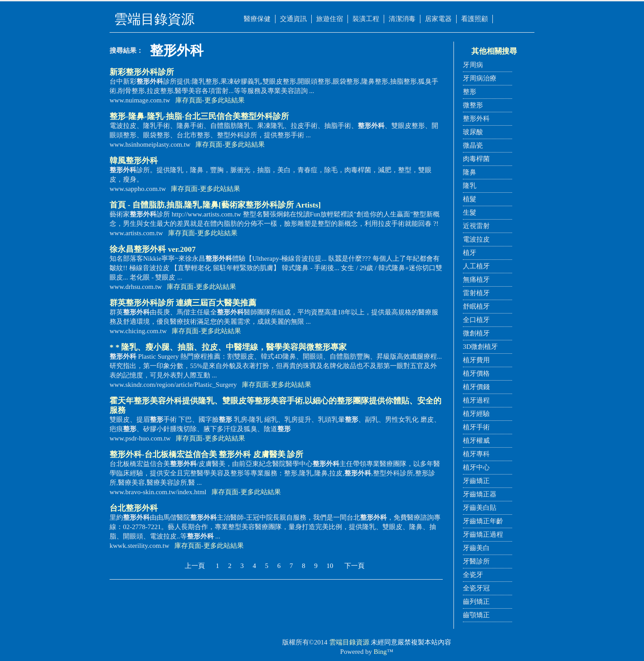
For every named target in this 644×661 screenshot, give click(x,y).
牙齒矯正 (476, 481)
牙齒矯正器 (480, 494)
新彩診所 (142, 72)
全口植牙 (476, 320)
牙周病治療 (480, 78)
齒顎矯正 (476, 615)
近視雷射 (476, 226)
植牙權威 (476, 441)
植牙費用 (476, 360)
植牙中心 (476, 467)
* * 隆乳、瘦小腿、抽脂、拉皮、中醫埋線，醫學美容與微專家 (228, 347)
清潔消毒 (402, 19)
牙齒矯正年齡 (483, 521)
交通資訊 (293, 19)
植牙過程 (476, 400)
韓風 (134, 161)
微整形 (473, 105)
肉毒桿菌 (476, 159)
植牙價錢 (476, 387)
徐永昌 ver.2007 (153, 249)
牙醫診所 (476, 561)
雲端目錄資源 (349, 642)
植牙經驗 (476, 414)
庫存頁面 (189, 100)
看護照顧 (475, 19)
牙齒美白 (476, 548)
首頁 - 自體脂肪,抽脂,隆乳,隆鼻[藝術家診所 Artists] (215, 205)
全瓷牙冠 (476, 588)
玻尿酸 (473, 132)
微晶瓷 (473, 145)
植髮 (470, 199)
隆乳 (470, 186)
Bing (380, 652)
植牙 (470, 253)
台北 (134, 508)
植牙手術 (476, 427)
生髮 (470, 212)
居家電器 (438, 19)
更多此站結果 (225, 100)
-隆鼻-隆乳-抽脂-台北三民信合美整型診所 (199, 116)
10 (330, 566)
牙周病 (473, 65)
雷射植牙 (476, 293)
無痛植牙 (476, 280)
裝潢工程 (366, 19)
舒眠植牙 (476, 306)
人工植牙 (476, 266)
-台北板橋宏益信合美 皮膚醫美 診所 (206, 454)
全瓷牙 (473, 575)
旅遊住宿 (330, 19)
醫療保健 (257, 19)
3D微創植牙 (480, 347)
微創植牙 (476, 333)
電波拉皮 (476, 239)
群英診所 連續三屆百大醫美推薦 (183, 303)
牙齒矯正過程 (483, 534)
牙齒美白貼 (480, 508)
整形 (470, 92)
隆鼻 (470, 172)
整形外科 (476, 119)
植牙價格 (476, 373)
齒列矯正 (476, 602)
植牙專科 (476, 454)
